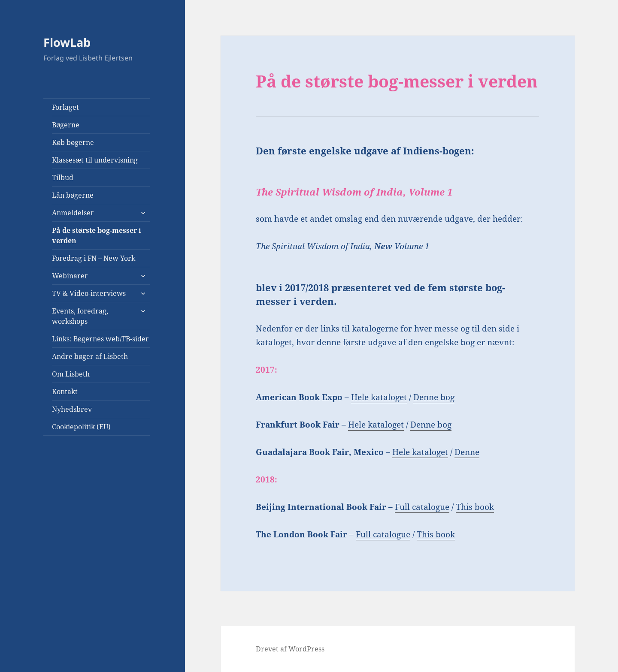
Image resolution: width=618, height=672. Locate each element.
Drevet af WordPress (290, 649)
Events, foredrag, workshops (80, 316)
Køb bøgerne (73, 142)
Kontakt (65, 392)
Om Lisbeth (71, 374)
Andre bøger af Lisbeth (90, 356)
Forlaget (65, 107)
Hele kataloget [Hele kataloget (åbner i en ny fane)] (376, 425)
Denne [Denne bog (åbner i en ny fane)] (467, 452)
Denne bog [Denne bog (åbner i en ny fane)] (434, 397)
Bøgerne (66, 125)
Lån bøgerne (73, 195)
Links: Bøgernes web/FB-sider (100, 339)
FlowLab (67, 42)
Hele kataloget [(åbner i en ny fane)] (379, 397)
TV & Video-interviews (89, 293)
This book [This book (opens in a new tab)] (475, 507)
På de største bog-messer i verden (97, 235)
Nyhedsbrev (72, 409)
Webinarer (70, 276)
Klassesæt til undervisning (95, 160)
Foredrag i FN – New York (94, 258)
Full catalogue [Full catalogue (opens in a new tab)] (422, 507)
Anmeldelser (73, 213)
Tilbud (63, 178)
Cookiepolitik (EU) (81, 427)
